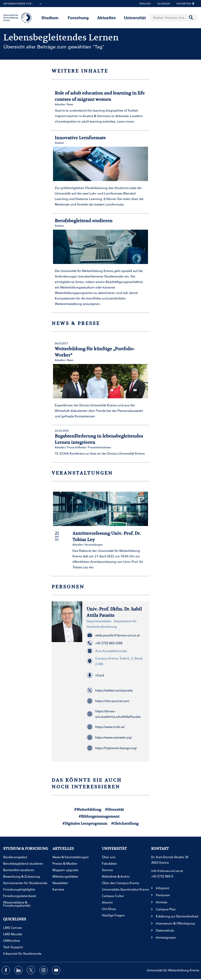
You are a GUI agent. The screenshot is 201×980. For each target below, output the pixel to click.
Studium (50, 18)
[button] (116, 675)
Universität (135, 18)
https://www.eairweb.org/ (109, 737)
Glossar (162, 4)
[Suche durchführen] (191, 18)
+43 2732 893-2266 (105, 643)
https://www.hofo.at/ (106, 727)
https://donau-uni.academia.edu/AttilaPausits (114, 714)
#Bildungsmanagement (99, 816)
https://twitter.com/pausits (110, 690)
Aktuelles (106, 18)
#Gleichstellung (125, 823)
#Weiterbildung (88, 809)
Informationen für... (23, 4)
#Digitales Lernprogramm (85, 823)
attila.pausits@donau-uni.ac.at (113, 635)
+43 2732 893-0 (162, 876)
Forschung (78, 18)
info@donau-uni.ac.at (167, 871)
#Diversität (115, 809)
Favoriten (184, 4)
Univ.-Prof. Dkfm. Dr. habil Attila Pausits (114, 612)
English (145, 4)
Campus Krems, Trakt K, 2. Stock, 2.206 (115, 661)
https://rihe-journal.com (108, 701)
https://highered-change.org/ (112, 748)
